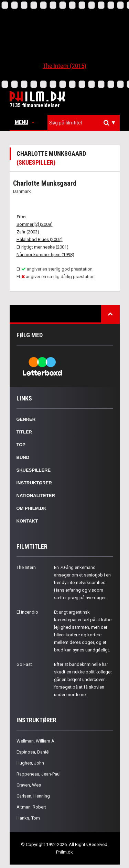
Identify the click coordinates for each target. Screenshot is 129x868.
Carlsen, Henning (33, 796)
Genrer (26, 419)
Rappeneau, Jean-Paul (39, 774)
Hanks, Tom (28, 818)
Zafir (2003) (28, 232)
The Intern (26, 567)
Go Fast (24, 664)
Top (21, 445)
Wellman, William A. (36, 741)
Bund (23, 457)
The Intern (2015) (65, 66)
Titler (24, 432)
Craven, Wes (29, 785)
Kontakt (27, 521)
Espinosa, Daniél (33, 752)
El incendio (27, 612)
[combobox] (84, 123)
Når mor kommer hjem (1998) (45, 255)
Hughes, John (30, 763)
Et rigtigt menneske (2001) (42, 247)
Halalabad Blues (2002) (40, 239)
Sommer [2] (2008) (35, 224)
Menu (25, 122)
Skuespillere (34, 470)
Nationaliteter (36, 496)
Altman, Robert (31, 807)
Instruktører (34, 483)
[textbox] (85, 123)
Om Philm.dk (31, 508)
